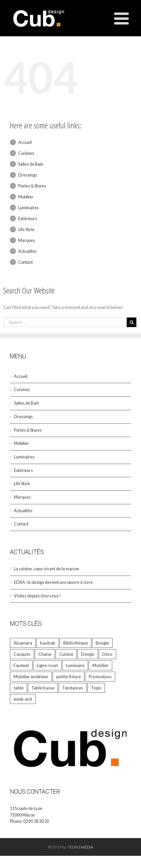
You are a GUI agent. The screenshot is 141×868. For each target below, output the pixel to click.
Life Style (26, 229)
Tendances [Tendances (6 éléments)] (73, 688)
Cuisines (26, 153)
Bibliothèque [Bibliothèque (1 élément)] (75, 643)
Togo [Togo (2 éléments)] (96, 688)
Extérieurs (28, 218)
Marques (27, 240)
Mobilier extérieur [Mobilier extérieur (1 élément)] (31, 677)
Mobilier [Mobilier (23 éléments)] (100, 665)
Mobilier (26, 197)
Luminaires (28, 208)
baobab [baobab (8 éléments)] (48, 643)
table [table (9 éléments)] (19, 688)
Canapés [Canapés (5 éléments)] (22, 654)
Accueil (25, 142)
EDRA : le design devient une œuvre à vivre (53, 582)
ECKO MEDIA (81, 847)
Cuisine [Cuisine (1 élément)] (66, 654)
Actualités (27, 251)
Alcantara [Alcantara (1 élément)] (23, 643)
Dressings (28, 175)
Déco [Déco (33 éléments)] (107, 654)
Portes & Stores (32, 186)
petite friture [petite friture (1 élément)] (69, 677)
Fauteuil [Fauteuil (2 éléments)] (21, 665)
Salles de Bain (31, 164)
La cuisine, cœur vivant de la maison (47, 569)
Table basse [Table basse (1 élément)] (43, 688)
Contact (25, 262)
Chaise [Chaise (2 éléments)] (45, 654)
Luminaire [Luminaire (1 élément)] (75, 665)
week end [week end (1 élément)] (23, 699)
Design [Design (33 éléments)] (88, 654)
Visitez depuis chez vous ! (37, 596)
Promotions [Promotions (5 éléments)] (100, 677)
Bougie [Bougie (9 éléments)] (102, 643)
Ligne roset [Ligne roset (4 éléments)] (47, 665)
